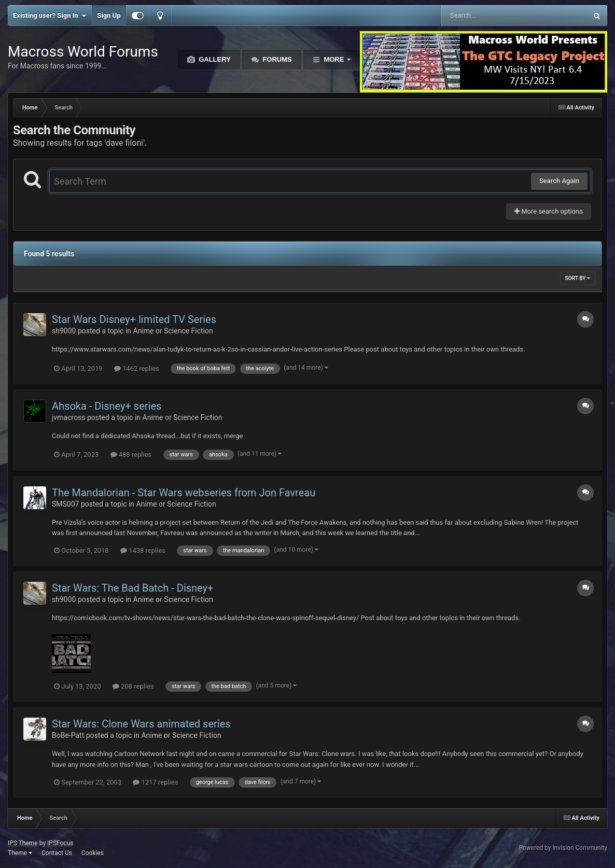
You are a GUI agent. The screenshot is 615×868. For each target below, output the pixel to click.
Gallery (214, 59)
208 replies (133, 686)
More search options (549, 211)
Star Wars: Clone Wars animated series (141, 724)
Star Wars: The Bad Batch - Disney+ (132, 588)
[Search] (488, 16)
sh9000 (64, 331)
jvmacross (68, 417)
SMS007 (65, 504)
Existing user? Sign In (50, 16)
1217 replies (155, 782)
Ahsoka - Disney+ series (107, 406)
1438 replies (143, 550)
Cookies (93, 853)
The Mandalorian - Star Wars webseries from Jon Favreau (184, 493)
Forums (276, 59)
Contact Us (57, 853)
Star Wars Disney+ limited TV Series (134, 319)
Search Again (559, 181)
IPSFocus (60, 843)
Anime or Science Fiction (173, 331)
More (334, 59)
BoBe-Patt (68, 735)
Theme (20, 853)
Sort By (578, 278)
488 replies (131, 454)
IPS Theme (23, 843)
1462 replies (137, 368)
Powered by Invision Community (563, 848)
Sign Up (109, 15)
